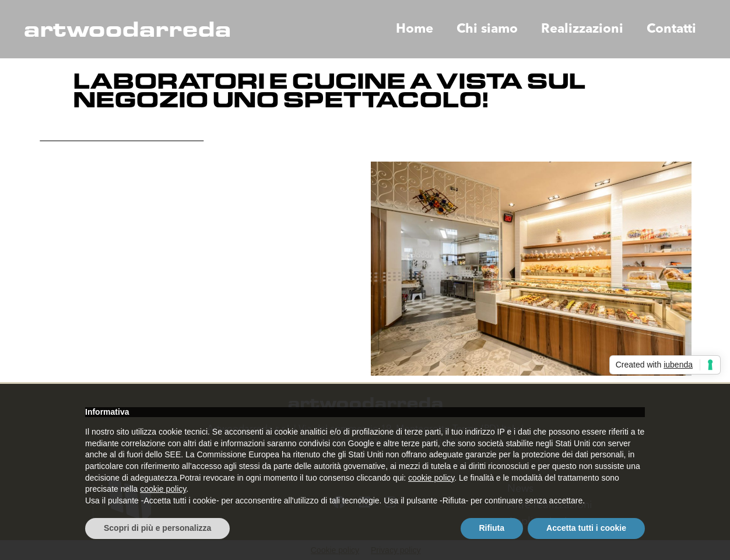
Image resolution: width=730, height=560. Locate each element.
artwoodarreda (127, 29)
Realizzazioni (582, 29)
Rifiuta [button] (492, 528)
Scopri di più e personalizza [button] (157, 528)
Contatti (671, 29)
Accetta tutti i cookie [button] (586, 528)
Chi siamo (487, 29)
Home (415, 29)
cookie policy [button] (431, 478)
